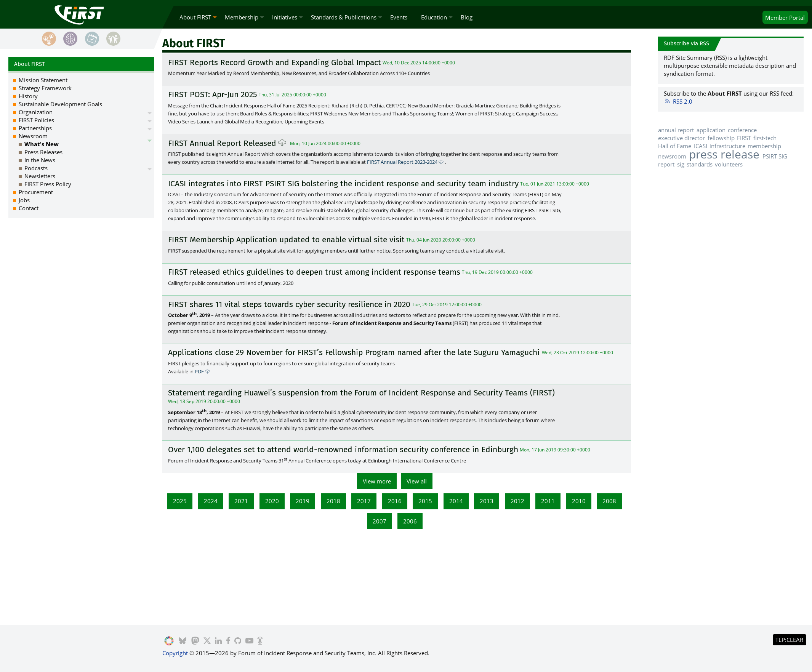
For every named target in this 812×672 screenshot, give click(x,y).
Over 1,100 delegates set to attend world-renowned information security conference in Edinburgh (343, 450)
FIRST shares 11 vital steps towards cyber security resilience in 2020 (289, 304)
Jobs (24, 200)
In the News (40, 160)
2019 (303, 501)
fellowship (721, 138)
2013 (487, 501)
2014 (456, 501)
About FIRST (195, 17)
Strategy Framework (45, 88)
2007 (380, 521)
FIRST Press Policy (48, 184)
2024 (211, 501)
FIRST (744, 138)
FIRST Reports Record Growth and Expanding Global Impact (275, 62)
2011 (548, 501)
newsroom (672, 156)
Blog (467, 17)
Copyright (175, 653)
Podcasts (36, 168)
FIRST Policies (36, 120)
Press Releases (43, 152)
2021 (241, 501)
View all (417, 481)
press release (724, 154)
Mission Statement (43, 80)
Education (434, 17)
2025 (180, 501)
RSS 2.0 (678, 101)
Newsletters (40, 176)
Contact (29, 208)
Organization (36, 112)
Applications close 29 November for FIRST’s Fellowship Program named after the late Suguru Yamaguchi (355, 353)
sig (681, 164)
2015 (425, 501)
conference (742, 130)
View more (377, 481)
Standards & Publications (344, 17)
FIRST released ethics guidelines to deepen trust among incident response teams (314, 272)
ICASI (701, 146)
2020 (272, 501)
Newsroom (33, 136)
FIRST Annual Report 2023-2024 (402, 162)
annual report (676, 130)
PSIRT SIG (775, 156)
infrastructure (727, 146)
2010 (579, 501)
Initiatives (285, 17)
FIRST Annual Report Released (222, 143)
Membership (242, 17)
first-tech (765, 138)
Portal (785, 18)
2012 (517, 501)
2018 (333, 501)
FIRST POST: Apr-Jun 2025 (213, 94)
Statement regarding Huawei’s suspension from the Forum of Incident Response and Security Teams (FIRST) (361, 393)
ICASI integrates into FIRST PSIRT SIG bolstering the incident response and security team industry (343, 184)
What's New (42, 144)
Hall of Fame (675, 146)
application (711, 130)
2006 (410, 521)
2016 (395, 501)
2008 (609, 501)
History (28, 96)
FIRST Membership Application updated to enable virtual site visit (286, 240)
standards (700, 164)
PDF (199, 371)
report (666, 164)
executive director (681, 138)
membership (764, 146)
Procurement (36, 192)
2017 (364, 501)
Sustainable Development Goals (60, 104)
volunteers (729, 164)
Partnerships (35, 128)
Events (399, 17)
